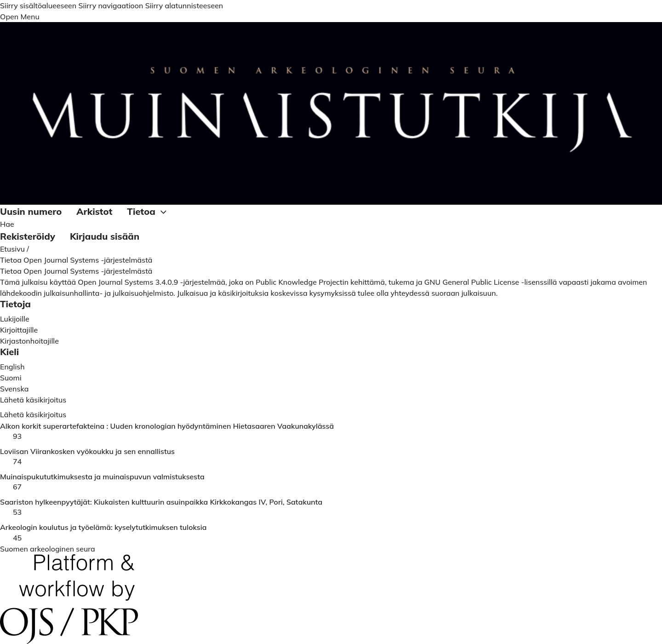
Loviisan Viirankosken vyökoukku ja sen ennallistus (87, 451)
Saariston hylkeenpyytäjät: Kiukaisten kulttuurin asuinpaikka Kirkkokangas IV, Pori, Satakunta (161, 502)
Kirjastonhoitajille (29, 341)
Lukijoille (15, 319)
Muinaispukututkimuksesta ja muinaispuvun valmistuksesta (102, 477)
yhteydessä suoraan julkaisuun (443, 293)
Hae (7, 224)
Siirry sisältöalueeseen (38, 6)
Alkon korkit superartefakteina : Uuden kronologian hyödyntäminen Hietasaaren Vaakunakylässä (167, 426)
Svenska (14, 389)
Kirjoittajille (19, 330)
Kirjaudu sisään (105, 236)
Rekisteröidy (28, 236)
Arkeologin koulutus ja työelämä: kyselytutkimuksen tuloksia (103, 527)
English (12, 367)
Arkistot (94, 211)
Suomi (11, 378)
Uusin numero (31, 211)
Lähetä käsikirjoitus (33, 414)
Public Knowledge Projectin (302, 282)
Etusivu (13, 249)
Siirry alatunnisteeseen (184, 6)
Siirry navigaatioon (111, 6)
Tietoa (148, 212)
